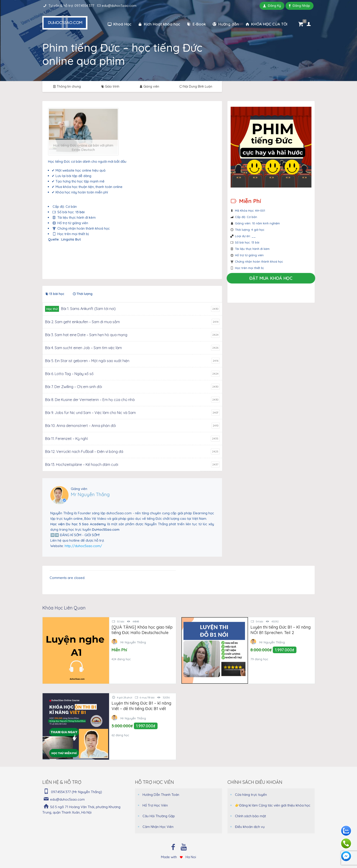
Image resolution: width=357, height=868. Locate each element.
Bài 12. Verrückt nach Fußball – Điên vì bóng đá (84, 452)
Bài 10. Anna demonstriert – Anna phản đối (80, 426)
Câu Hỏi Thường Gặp (159, 816)
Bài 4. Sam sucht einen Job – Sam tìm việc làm (83, 348)
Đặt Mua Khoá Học (271, 278)
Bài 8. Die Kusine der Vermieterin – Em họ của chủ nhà (90, 400)
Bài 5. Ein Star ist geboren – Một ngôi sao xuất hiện (87, 361)
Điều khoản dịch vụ (250, 827)
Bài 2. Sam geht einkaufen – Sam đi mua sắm (82, 322)
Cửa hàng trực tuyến (251, 795)
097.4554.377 (84, 6)
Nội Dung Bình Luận (195, 86)
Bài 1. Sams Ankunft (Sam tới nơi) (88, 309)
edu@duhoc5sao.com (119, 6)
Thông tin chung (66, 86)
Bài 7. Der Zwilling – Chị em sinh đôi (74, 387)
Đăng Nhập (300, 6)
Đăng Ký (272, 6)
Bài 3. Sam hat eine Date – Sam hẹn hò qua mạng (86, 335)
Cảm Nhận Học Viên (158, 827)
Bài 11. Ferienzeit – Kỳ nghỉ (66, 439)
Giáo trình (110, 86)
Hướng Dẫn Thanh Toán (161, 795)
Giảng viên (149, 86)
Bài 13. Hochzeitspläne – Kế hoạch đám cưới (82, 464)
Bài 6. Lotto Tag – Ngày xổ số (69, 374)
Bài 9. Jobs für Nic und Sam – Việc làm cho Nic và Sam (90, 413)
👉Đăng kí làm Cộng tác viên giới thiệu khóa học (273, 805)
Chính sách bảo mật (250, 816)
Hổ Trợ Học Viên (155, 805)
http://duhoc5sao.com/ (83, 546)
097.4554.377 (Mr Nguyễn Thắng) (76, 792)
